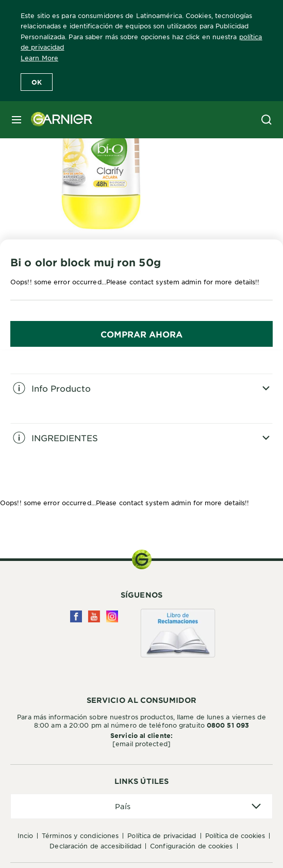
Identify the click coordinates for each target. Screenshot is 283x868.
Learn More (39, 58)
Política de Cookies (235, 835)
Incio (26, 835)
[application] (142, 806)
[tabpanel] (142, 398)
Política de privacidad (162, 835)
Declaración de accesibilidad (95, 846)
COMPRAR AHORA (142, 334)
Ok (37, 82)
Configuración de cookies (191, 846)
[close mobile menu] (16, 120)
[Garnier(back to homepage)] (58, 120)
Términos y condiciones (80, 835)
